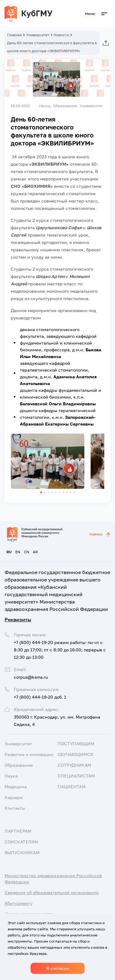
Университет (38, 35)
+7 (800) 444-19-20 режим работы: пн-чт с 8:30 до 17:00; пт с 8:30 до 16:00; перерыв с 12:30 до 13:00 (60, 650)
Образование (19, 765)
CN (27, 552)
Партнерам (18, 831)
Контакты (15, 808)
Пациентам (72, 787)
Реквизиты (18, 619)
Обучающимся (75, 754)
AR (35, 552)
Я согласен (58, 968)
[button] (41, 492)
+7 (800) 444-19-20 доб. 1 (40, 697)
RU (9, 552)
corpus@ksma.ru (31, 677)
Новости (61, 35)
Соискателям (21, 842)
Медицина (16, 787)
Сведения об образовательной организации (52, 892)
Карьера (14, 797)
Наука (11, 776)
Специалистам (76, 776)
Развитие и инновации (29, 754)
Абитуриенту (19, 903)
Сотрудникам (74, 765)
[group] (48, 461)
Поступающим (76, 744)
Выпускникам (22, 853)
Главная (14, 35)
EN (18, 552)
